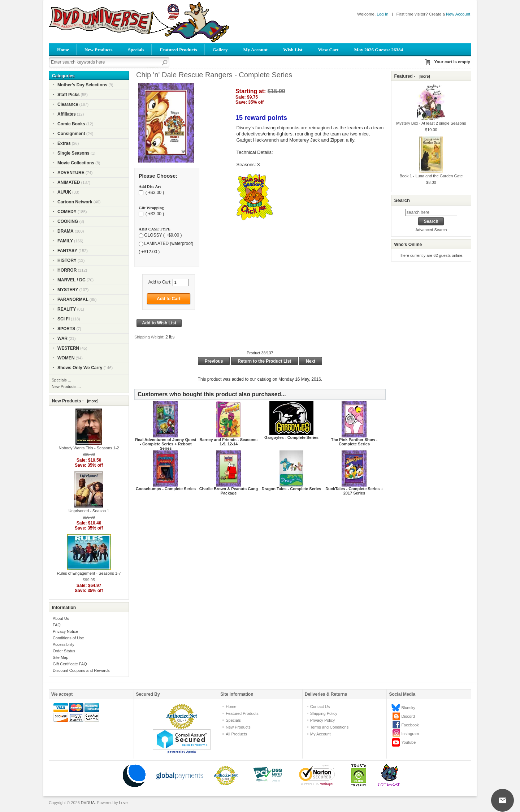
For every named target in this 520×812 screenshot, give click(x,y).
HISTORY (67, 260)
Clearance (68, 104)
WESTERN (68, 348)
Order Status (64, 651)
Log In (382, 14)
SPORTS (66, 329)
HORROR (67, 270)
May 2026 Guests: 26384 (379, 50)
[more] (92, 401)
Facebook (410, 725)
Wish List (293, 50)
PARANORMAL (73, 299)
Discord (408, 716)
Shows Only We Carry (80, 368)
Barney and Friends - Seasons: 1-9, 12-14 (228, 442)
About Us (61, 618)
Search (402, 200)
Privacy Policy (322, 720)
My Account (255, 50)
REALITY (67, 309)
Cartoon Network (75, 202)
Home (63, 50)
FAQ (57, 625)
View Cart (328, 50)
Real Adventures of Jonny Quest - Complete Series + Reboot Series (166, 444)
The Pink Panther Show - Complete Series (354, 442)
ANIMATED (69, 182)
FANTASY (67, 251)
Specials (136, 50)
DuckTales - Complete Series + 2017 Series (354, 491)
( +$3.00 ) (154, 193)
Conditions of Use (68, 638)
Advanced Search (431, 230)
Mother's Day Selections (82, 85)
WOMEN (66, 358)
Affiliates (67, 114)
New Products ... (66, 386)
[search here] (431, 212)
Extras (64, 143)
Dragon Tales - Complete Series (292, 489)
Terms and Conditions (329, 727)
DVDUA (88, 803)
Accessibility (64, 644)
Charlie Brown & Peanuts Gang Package (229, 491)
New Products (98, 50)
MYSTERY (68, 290)
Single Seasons (73, 153)
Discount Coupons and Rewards (81, 670)
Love (123, 803)
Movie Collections (76, 163)
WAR (62, 338)
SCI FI (64, 319)
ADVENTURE (71, 173)
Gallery (220, 50)
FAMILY (65, 241)
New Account (458, 14)
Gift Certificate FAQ (70, 664)
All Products (236, 734)
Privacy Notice (65, 631)
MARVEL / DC (71, 280)
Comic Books (71, 124)
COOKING (68, 221)
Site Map (60, 657)
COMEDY (67, 212)
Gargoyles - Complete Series (291, 437)
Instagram (410, 734)
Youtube (408, 742)
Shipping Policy (324, 713)
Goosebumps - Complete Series (166, 489)
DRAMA (66, 231)
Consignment (71, 134)
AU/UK (64, 192)
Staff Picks (68, 95)
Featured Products (178, 50)
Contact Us (320, 707)
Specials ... (61, 380)
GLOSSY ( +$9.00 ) (163, 235)
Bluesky (408, 708)
